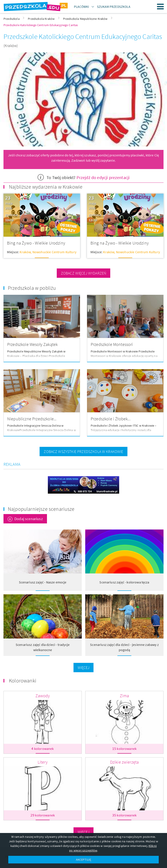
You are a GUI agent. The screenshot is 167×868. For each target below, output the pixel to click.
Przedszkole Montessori (112, 344)
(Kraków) (11, 46)
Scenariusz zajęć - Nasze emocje (43, 582)
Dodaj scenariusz (29, 519)
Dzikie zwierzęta (124, 762)
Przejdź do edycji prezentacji (103, 177)
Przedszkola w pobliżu (32, 288)
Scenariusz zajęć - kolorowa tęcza (124, 582)
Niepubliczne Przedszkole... (32, 419)
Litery (43, 762)
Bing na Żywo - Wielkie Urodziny (36, 243)
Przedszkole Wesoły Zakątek (32, 344)
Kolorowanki (23, 681)
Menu (160, 7)
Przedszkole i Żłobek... (111, 419)
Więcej (84, 668)
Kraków (25, 252)
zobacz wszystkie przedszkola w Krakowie (83, 452)
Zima (124, 696)
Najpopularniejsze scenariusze (41, 509)
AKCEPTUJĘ (83, 860)
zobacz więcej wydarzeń (84, 273)
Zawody (43, 696)
